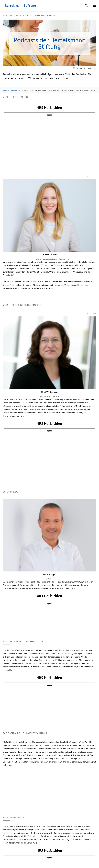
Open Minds (54, 90)
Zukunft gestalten (11, 90)
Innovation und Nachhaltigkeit (75, 90)
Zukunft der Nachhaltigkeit (34, 90)
